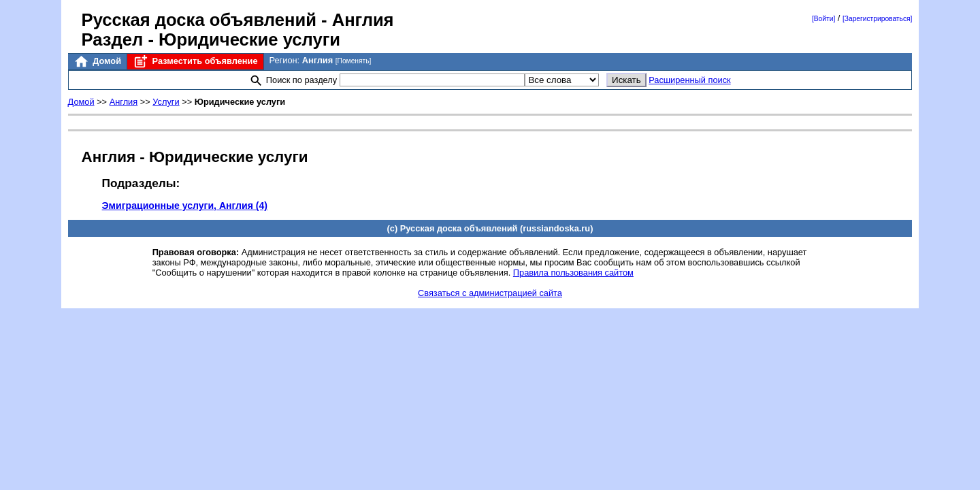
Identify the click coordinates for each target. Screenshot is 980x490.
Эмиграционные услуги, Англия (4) (185, 206)
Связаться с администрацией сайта (490, 293)
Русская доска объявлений (199, 20)
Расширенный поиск (690, 80)
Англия (124, 102)
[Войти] (823, 19)
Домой (97, 62)
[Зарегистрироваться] (877, 19)
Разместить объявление (195, 62)
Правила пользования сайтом (573, 273)
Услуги (166, 102)
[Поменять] (354, 61)
